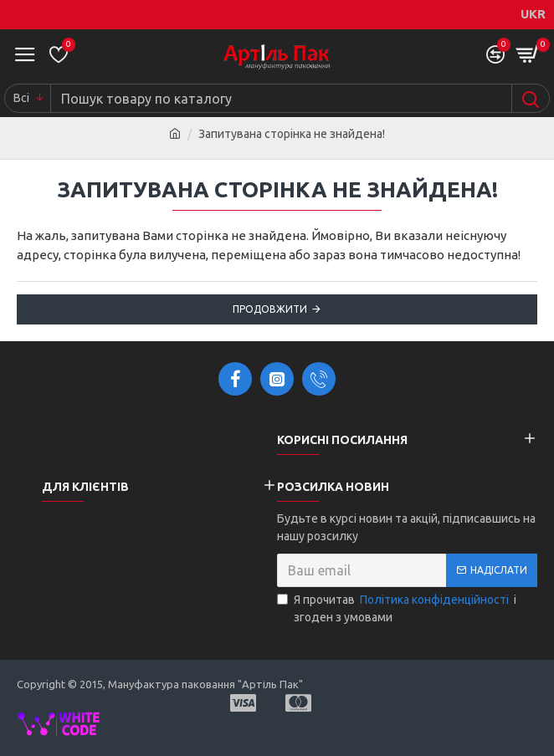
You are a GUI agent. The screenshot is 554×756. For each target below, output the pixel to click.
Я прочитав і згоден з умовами (397, 608)
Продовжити (270, 309)
